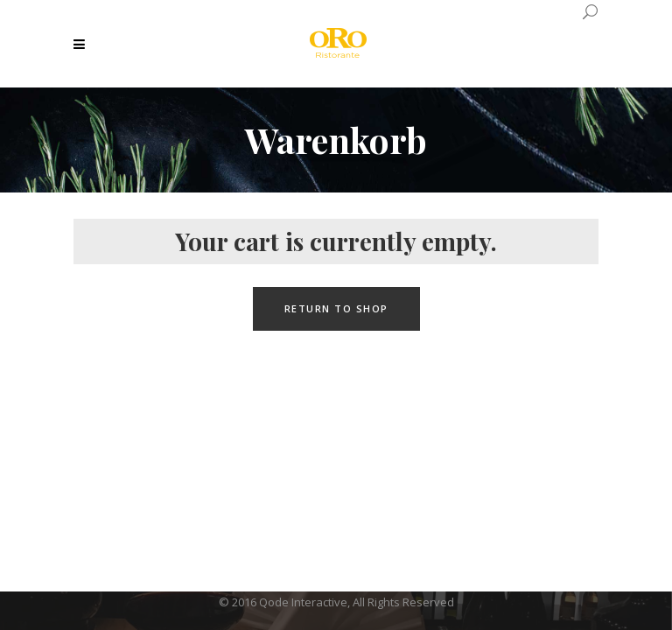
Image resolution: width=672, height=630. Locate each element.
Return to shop (336, 308)
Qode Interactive (303, 602)
